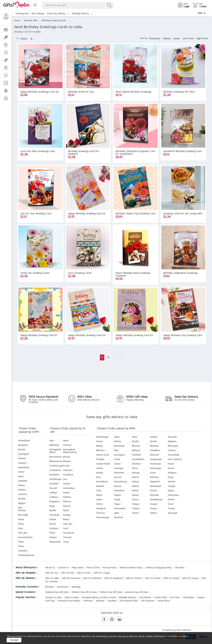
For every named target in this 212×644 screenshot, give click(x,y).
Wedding (76, 587)
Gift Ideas (180, 568)
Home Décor (164, 601)
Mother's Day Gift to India (84, 592)
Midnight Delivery (82, 14)
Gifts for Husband (71, 578)
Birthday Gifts (31, 21)
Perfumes (88, 601)
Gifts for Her (52, 573)
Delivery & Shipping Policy (159, 568)
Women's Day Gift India (136, 592)
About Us (50, 568)
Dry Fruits (175, 598)
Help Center (78, 568)
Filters (22, 39)
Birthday (50, 587)
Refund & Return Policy (131, 568)
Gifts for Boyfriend (113, 578)
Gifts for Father (153, 578)
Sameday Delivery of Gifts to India (99, 598)
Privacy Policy (110, 568)
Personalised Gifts (129, 601)
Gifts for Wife (52, 578)
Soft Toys (50, 601)
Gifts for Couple (102, 573)
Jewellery (112, 601)
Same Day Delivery (58, 14)
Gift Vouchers (148, 601)
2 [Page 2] (108, 358)
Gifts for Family (171, 578)
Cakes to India (71, 598)
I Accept (14, 640)
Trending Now (22, 14)
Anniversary (63, 587)
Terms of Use (93, 568)
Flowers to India (53, 598)
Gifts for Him (68, 573)
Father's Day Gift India (111, 592)
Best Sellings (38, 14)
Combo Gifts (160, 598)
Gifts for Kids (84, 573)
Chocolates (188, 598)
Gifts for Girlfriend (92, 578)
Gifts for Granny (190, 578)
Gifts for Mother (134, 578)
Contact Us (63, 568)
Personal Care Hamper (69, 601)
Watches (100, 601)
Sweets (201, 598)
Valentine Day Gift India (57, 592)
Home (17, 21)
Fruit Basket (145, 598)
